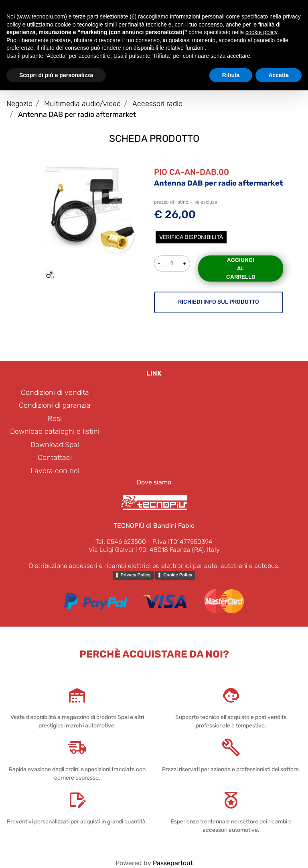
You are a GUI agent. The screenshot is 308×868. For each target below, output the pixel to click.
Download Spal (55, 445)
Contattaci (55, 457)
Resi (55, 419)
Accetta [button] (279, 75)
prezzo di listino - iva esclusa (185, 202)
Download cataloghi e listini (55, 431)
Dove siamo (154, 482)
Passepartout (173, 863)
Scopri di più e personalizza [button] (56, 75)
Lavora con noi (55, 471)
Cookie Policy (178, 575)
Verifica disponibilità (191, 237)
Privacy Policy (136, 575)
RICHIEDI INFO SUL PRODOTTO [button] (219, 302)
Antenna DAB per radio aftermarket (77, 114)
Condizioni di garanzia (55, 405)
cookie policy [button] (261, 32)
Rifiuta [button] (231, 75)
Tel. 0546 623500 (121, 542)
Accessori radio (157, 104)
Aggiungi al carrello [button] (241, 269)
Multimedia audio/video (82, 104)
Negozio (19, 104)
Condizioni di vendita (55, 392)
